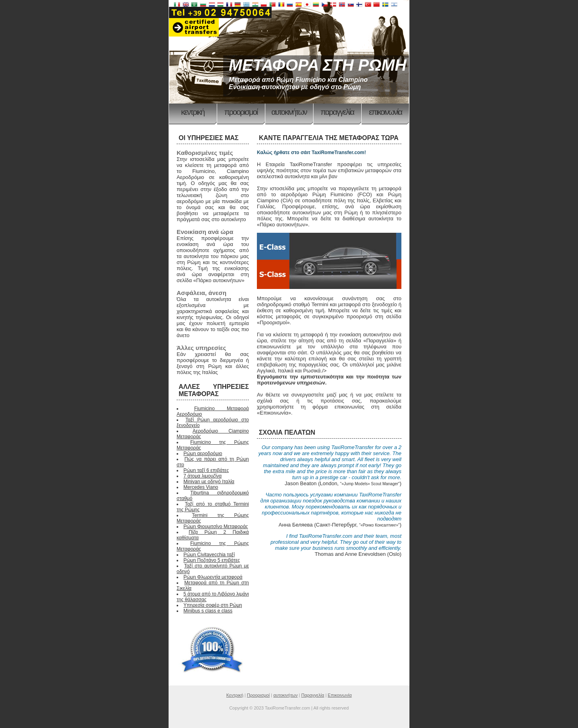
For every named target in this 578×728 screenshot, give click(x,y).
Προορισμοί (241, 112)
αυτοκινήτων (289, 112)
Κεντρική (193, 112)
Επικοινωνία (385, 112)
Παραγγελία (337, 112)
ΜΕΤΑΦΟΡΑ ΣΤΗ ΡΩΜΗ (317, 65)
